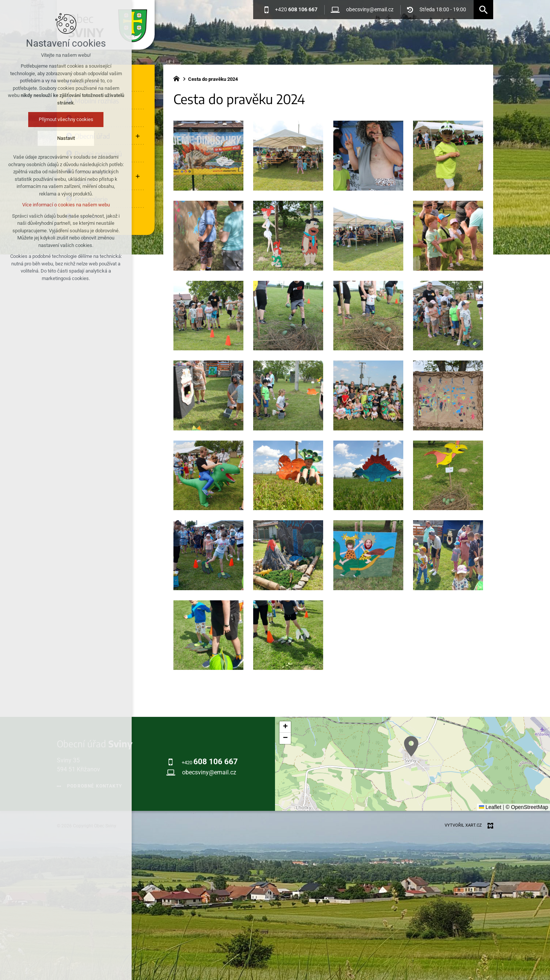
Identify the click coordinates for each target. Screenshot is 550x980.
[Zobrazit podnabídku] (138, 136)
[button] (411, 746)
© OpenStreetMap (527, 807)
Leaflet (490, 807)
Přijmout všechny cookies (62, 119)
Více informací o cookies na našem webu (62, 205)
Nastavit (62, 138)
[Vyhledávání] (483, 10)
